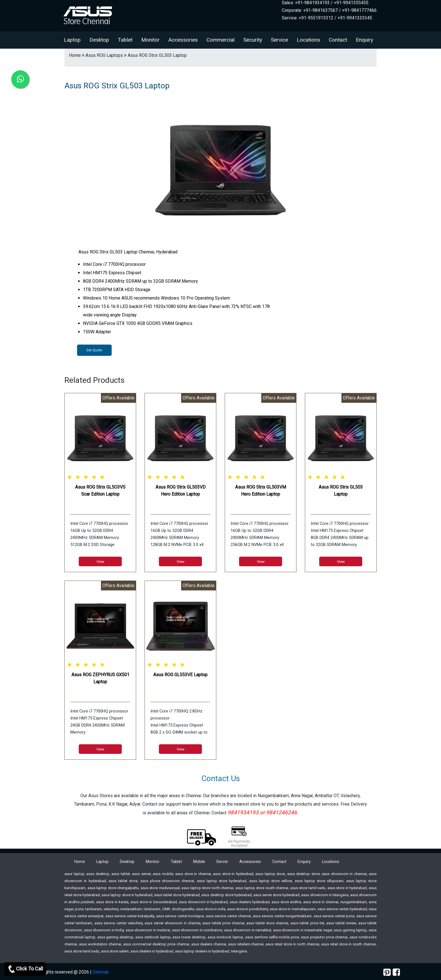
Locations (308, 40)
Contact (338, 40)
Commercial (220, 40)
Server (222, 862)
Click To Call (25, 969)
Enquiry (364, 40)
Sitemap (101, 972)
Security (253, 40)
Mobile (199, 862)
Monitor (150, 40)
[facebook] (396, 972)
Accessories (183, 40)
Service (279, 40)
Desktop (99, 40)
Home (80, 862)
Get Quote (94, 350)
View (100, 562)
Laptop (72, 40)
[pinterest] (387, 972)
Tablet (125, 40)
